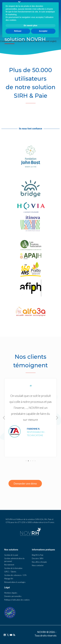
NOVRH (15, 27)
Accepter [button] (43, 632)
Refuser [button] (18, 632)
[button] (26, 461)
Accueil (8, 27)
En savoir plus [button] (31, 627)
